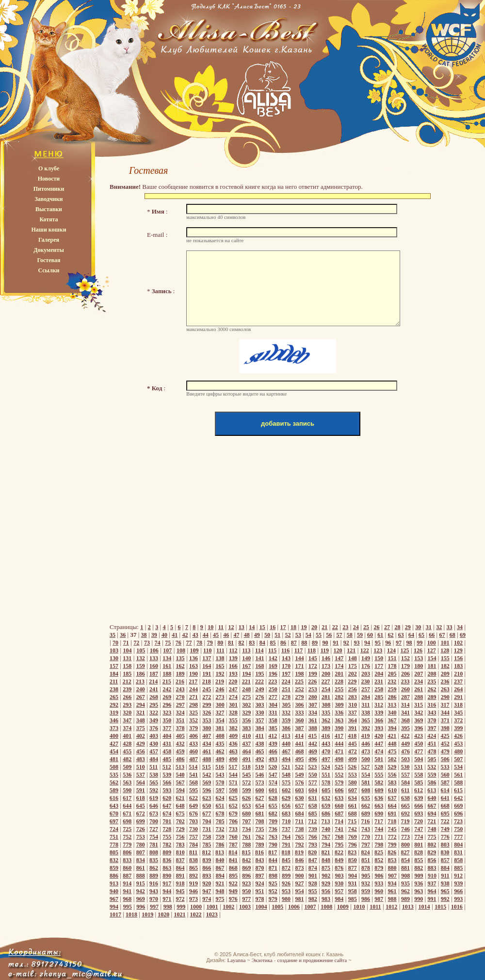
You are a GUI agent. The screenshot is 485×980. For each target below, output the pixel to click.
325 (194, 713)
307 (313, 705)
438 (259, 744)
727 (154, 829)
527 (366, 767)
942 (141, 891)
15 (262, 627)
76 (178, 643)
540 (180, 775)
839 (207, 860)
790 (273, 845)
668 (445, 806)
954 (299, 891)
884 (445, 868)
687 (339, 814)
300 (220, 705)
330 (259, 713)
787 (233, 845)
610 (392, 790)
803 (445, 845)
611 (405, 790)
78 (199, 643)
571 (233, 782)
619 (154, 798)
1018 (131, 914)
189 (180, 674)
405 (180, 736)
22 (335, 627)
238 (114, 689)
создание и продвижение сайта (312, 960)
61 (380, 635)
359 (286, 720)
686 (326, 814)
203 (366, 674)
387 (299, 728)
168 (259, 666)
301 (233, 705)
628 (273, 798)
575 (286, 782)
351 (180, 720)
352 (194, 720)
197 (286, 674)
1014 (424, 907)
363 (339, 720)
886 (114, 876)
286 (392, 697)
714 (339, 821)
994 (114, 907)
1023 (212, 914)
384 (259, 728)
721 (432, 821)
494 (286, 759)
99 (420, 643)
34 (460, 627)
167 (246, 666)
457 (154, 751)
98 (409, 643)
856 (432, 860)
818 (286, 852)
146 (326, 658)
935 (405, 883)
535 (114, 775)
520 (273, 767)
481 (114, 759)
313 (392, 705)
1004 (261, 907)
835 (154, 860)
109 (194, 650)
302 (246, 705)
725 (127, 829)
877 (353, 868)
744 (379, 829)
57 (339, 635)
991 (432, 899)
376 (154, 728)
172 (313, 666)
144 (299, 658)
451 (432, 744)
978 (259, 899)
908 (405, 876)
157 (114, 666)
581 (366, 782)
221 (246, 681)
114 (259, 650)
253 (313, 689)
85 (273, 643)
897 (260, 876)
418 (352, 736)
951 (259, 891)
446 (366, 744)
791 (286, 845)
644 (127, 806)
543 (220, 775)
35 (113, 635)
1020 (163, 914)
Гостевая (48, 260)
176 (366, 666)
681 (259, 814)
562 (114, 782)
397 (432, 728)
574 (273, 782)
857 (445, 860)
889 (154, 876)
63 (401, 635)
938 (445, 883)
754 (154, 837)
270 (180, 697)
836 (167, 860)
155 (445, 658)
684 (299, 814)
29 (408, 627)
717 (379, 821)
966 (458, 891)
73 (147, 643)
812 (207, 852)
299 (207, 705)
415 (312, 736)
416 (326, 736)
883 (432, 868)
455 (127, 751)
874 (313, 868)
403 (154, 736)
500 (366, 759)
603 (300, 790)
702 (180, 821)
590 (127, 790)
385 (273, 728)
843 (259, 860)
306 (300, 705)
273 (220, 697)
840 (220, 860)
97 (399, 643)
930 (339, 883)
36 (123, 635)
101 (445, 643)
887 (127, 876)
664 (392, 806)
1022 (196, 914)
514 (193, 767)
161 (167, 666)
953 (286, 891)
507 (458, 759)
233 (405, 681)
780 (141, 845)
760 (233, 837)
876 (339, 868)
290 (445, 697)
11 (221, 627)
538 (154, 775)
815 (246, 852)
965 (445, 891)
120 (338, 650)
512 (167, 767)
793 (313, 845)
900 (300, 876)
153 (419, 658)
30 (418, 627)
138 (220, 658)
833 (127, 860)
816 (259, 852)
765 (299, 837)
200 (326, 674)
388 (313, 728)
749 (445, 829)
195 (259, 674)
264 (458, 689)
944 (167, 891)
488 (207, 759)
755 (167, 837)
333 (299, 713)
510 (141, 767)
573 (259, 782)
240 (141, 689)
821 (326, 852)
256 (353, 689)
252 (299, 689)
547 (273, 775)
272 (207, 697)
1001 (212, 907)
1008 (326, 907)
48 (247, 635)
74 (158, 643)
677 (207, 814)
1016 (457, 907)
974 (207, 899)
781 (154, 845)
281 (326, 697)
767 (326, 837)
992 (445, 899)
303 (260, 705)
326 (207, 713)
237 (458, 681)
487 (194, 759)
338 (366, 713)
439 (273, 744)
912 (458, 876)
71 (126, 643)
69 (463, 635)
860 (127, 868)
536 (127, 775)
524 (326, 767)
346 (114, 720)
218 (207, 681)
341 (405, 713)
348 (141, 720)
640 (432, 798)
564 (141, 782)
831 (458, 852)
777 (458, 837)
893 (207, 876)
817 (273, 852)
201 (339, 674)
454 (114, 751)
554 (366, 775)
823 (352, 852)
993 (458, 899)
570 (220, 782)
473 (366, 751)
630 (299, 798)
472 (353, 751)
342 (419, 713)
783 (180, 845)
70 (115, 643)
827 (405, 852)
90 (325, 643)
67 (442, 635)
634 (353, 798)
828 (419, 852)
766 (313, 837)
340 (392, 713)
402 (141, 736)
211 (114, 681)
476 (405, 751)
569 (207, 782)
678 (220, 814)
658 (313, 806)
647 (167, 806)
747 (419, 829)
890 (167, 876)
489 (220, 759)
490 (233, 759)
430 (154, 744)
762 (259, 837)
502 (392, 759)
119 (325, 650)
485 (167, 759)
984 (339, 899)
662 (366, 806)
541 (194, 775)
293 (127, 705)
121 (351, 650)
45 (216, 635)
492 (259, 759)
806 (127, 852)
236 (445, 681)
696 (458, 814)
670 (114, 814)
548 (286, 775)
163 (194, 666)
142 (273, 658)
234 (419, 681)
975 (220, 899)
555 (379, 775)
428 (127, 744)
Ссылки (48, 270)
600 (260, 790)
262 (432, 689)
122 (365, 650)
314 (405, 705)
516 (220, 767)
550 (313, 775)
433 (194, 744)
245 (207, 689)
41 (175, 635)
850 (353, 860)
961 (392, 891)
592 (154, 790)
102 (458, 643)
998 (168, 907)
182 (445, 666)
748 (432, 829)
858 (458, 860)
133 (154, 658)
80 (220, 643)
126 (418, 650)
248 (246, 689)
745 (392, 829)
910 (432, 876)
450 (419, 744)
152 (405, 658)
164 (207, 666)
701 (167, 821)
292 (114, 705)
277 (273, 697)
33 (450, 627)
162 (180, 666)
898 (273, 876)
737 (286, 829)
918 (180, 883)
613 (432, 790)
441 (299, 744)
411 (260, 736)
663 (379, 806)
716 (366, 821)
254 (326, 689)
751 (114, 837)
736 (273, 829)
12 (231, 627)
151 (392, 658)
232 (392, 681)
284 (366, 697)
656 (286, 806)
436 (233, 744)
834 (141, 860)
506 (445, 759)
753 (141, 837)
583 (392, 782)
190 (194, 674)
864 (180, 868)
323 (167, 713)
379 (194, 728)
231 (379, 681)
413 (286, 736)
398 (445, 728)
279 (299, 697)
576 (299, 782)
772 (392, 837)
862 (154, 868)
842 (246, 860)
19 (304, 627)
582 (379, 782)
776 (445, 837)
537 (141, 775)
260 (405, 689)
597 (220, 790)
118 (312, 650)
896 (246, 876)
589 (114, 790)
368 (405, 720)
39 (154, 635)
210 (458, 674)
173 (326, 666)
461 (207, 751)
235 (432, 681)
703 (194, 821)
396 (419, 728)
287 (405, 697)
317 (445, 705)
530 (405, 767)
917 (167, 883)
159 (141, 666)
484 (154, 759)
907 (392, 876)
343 (432, 713)
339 (379, 713)
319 (114, 713)
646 (154, 806)
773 (405, 837)
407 (207, 736)
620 (167, 798)
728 (167, 829)
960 (379, 891)
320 (127, 713)
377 (167, 728)
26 (377, 627)
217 (193, 681)
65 (421, 635)
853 (392, 860)
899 (286, 876)
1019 (147, 914)
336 (339, 713)
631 (313, 798)
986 (366, 899)
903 (339, 876)
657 (299, 806)
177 (379, 666)
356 (246, 720)
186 (141, 674)
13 (242, 627)
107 (167, 650)
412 (273, 736)
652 (233, 806)
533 (445, 767)
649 (194, 806)
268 (154, 697)
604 (313, 790)
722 (445, 821)
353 (207, 720)
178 (392, 666)
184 (114, 674)
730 (194, 829)
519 (259, 767)
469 (313, 751)
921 (220, 883)
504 (419, 759)
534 (458, 767)
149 (366, 658)
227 (326, 681)
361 (313, 720)
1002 (228, 907)
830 (445, 852)
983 (326, 899)
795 (339, 845)
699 (141, 821)
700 (154, 821)
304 (273, 705)
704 (207, 821)
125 (405, 650)
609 (379, 790)
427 (114, 744)
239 (127, 689)
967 (114, 899)
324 (180, 713)
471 (339, 751)
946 (194, 891)
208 (432, 674)
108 (181, 650)
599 (246, 790)
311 (365, 705)
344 (445, 713)
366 (379, 720)
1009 (343, 907)
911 (445, 876)
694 (432, 814)
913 (114, 883)
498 (339, 759)
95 (378, 643)
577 (313, 782)
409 (233, 736)
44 (206, 635)
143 (286, 658)
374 (127, 728)
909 (419, 876)
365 (366, 720)
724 (114, 829)
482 (127, 759)
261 (419, 689)
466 (273, 751)
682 (273, 814)
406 (194, 736)
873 (299, 868)
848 (326, 860)
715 (352, 821)
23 (345, 627)
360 (299, 720)
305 (286, 705)
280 (313, 697)
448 (392, 744)
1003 (245, 907)
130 (114, 658)
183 (458, 666)
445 (353, 744)
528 (379, 767)
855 (419, 860)
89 (315, 643)
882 (419, 868)
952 (273, 891)
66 (432, 635)
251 (286, 689)
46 (226, 635)
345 (458, 713)
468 (299, 751)
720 (419, 821)
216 (180, 681)
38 (144, 635)
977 (246, 899)
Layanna (236, 960)
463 (233, 751)
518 (246, 767)
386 (286, 728)
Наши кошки (48, 230)
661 (353, 806)
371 (445, 720)
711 (299, 821)
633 (339, 798)
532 (432, 767)
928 (313, 883)
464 (246, 751)
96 (388, 643)
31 (429, 627)
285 (379, 697)
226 (312, 681)
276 (259, 697)
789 (259, 845)
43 (195, 635)
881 (405, 868)
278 (286, 697)
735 (259, 829)
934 (392, 883)
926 (286, 883)
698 (127, 821)
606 (339, 790)
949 (233, 891)
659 (326, 806)
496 (313, 759)
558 (419, 775)
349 (154, 720)
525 (339, 767)
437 (246, 744)
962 (405, 891)
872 (286, 868)
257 (366, 689)
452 (445, 744)
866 (207, 868)
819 (299, 852)
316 (432, 705)
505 (432, 759)
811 (193, 852)
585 (419, 782)
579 (339, 782)
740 (326, 829)
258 (379, 689)
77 (189, 643)
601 (273, 790)
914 (127, 883)
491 (246, 759)
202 (353, 674)
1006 (294, 907)
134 (167, 658)
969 (141, 899)
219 (220, 681)
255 (339, 689)
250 (273, 689)
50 (267, 635)
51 (277, 635)
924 (259, 883)
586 (432, 782)
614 (445, 790)
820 (312, 852)
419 (366, 736)
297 (180, 705)
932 (366, 883)
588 (458, 782)
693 (419, 814)
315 (419, 705)
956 (326, 891)
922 (233, 883)
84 (262, 643)
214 (153, 681)
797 (366, 845)
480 (458, 751)
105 (141, 650)
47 (236, 635)
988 (392, 899)
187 (154, 674)
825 (379, 852)
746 (405, 829)
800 (405, 845)
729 (180, 829)
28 (397, 627)
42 (185, 635)
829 (432, 852)
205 (392, 674)
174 (339, 666)
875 (326, 868)
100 (432, 643)
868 (233, 868)
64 (411, 635)
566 (167, 782)
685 (313, 814)
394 (392, 728)
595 (194, 790)
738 (299, 829)
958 (353, 891)
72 (136, 643)
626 (246, 798)
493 (273, 759)
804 (458, 845)
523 (312, 767)
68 (453, 635)
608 (366, 790)
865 (194, 868)
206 (405, 674)
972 (180, 899)
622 (194, 798)
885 (458, 868)
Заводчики (49, 199)
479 (445, 751)
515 (207, 767)
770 (366, 837)
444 (339, 744)
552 (339, 775)
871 (273, 868)
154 (432, 658)
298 (194, 705)
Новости (49, 179)
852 (379, 860)
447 (379, 744)
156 (458, 658)
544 (233, 775)
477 (419, 751)
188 (167, 674)
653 (246, 806)
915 (141, 883)
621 (180, 798)
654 (259, 806)
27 (387, 627)
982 (313, 899)
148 (353, 658)
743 (366, 829)
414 (299, 736)
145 (313, 658)
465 (259, 751)
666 (419, 806)
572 (246, 782)
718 (392, 821)
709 (273, 821)
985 (353, 899)
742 (353, 829)
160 (154, 666)
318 (458, 705)
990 (419, 899)
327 (220, 713)
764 (286, 837)
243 (180, 689)
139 (233, 658)
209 (445, 674)
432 (180, 744)
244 (194, 689)
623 (207, 798)
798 (379, 845)
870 (259, 868)
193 (233, 674)
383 (246, 728)
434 (207, 744)
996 (141, 907)
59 (360, 635)
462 (220, 751)
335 (326, 713)
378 (180, 728)
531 (419, 767)
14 (252, 627)
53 (298, 635)
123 (378, 650)
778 (114, 845)
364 (353, 720)
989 (405, 899)
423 (419, 736)
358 (273, 720)
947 (207, 891)
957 (339, 891)
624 (220, 798)
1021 (179, 914)
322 (154, 713)
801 (419, 845)
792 (299, 845)
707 (246, 821)
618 (141, 798)
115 (272, 650)
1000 (196, 907)
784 (194, 845)
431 (167, 744)
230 (366, 681)
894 (220, 876)
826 (392, 852)
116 (285, 650)
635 (366, 798)
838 (194, 860)
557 (405, 775)
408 (220, 736)
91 (336, 643)
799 (392, 845)
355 (233, 720)
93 (356, 643)
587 (445, 782)
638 (405, 798)
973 (194, 899)
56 (329, 635)
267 (141, 697)
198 (299, 674)
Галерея (49, 240)
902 (326, 876)
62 (390, 635)
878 (366, 868)
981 (299, 899)
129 (458, 650)
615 (458, 790)
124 (391, 650)
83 (252, 643)
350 (167, 720)
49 (257, 635)
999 (181, 907)
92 (346, 643)
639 (419, 798)
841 (233, 860)
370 (432, 720)
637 (392, 798)
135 (180, 658)
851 (366, 860)
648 (180, 806)
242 (167, 689)
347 (127, 720)
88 (304, 643)
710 (286, 821)
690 (379, 814)
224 (286, 681)
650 (207, 806)
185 (127, 674)
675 (180, 814)
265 (114, 697)
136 (194, 658)
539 (167, 775)
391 (353, 728)
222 (259, 681)
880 (392, 868)
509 (127, 767)
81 (231, 643)
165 (220, 666)
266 (127, 697)
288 (419, 697)
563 (127, 782)
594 (180, 790)
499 (353, 759)
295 (154, 705)
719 (405, 821)
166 (233, 666)
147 (339, 658)
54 (308, 635)
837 (180, 860)
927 (299, 883)
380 (207, 728)
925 (273, 883)
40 (164, 635)
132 (141, 658)
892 (194, 876)
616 (114, 798)
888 (141, 876)
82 (242, 643)
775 (432, 837)
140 (246, 658)
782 (167, 845)
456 (141, 751)
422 (405, 736)
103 (114, 650)
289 (432, 697)
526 (352, 767)
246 (220, 689)
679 (233, 814)
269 (167, 697)
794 (326, 845)
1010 (359, 907)
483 (141, 759)
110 (207, 650)
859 (114, 868)
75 (168, 643)
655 (273, 806)
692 (405, 814)
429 (141, 744)
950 (246, 891)
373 (114, 728)
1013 (408, 907)
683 (286, 814)
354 (220, 720)
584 (405, 782)
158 (127, 666)
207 (419, 674)
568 (194, 782)
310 (353, 705)
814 (233, 852)
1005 (277, 907)
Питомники (49, 189)
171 (299, 666)
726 (141, 829)
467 (286, 751)
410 (246, 736)
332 (286, 713)
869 (246, 868)
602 (286, 790)
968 (127, 899)
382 (233, 728)
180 (419, 666)
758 (207, 837)
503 (405, 759)
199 (313, 674)
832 (114, 860)
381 (220, 728)
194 (246, 674)
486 (180, 759)
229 (352, 681)
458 (167, 751)
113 (246, 650)
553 (353, 775)
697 (114, 821)
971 (167, 899)
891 (180, 876)
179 (405, 666)
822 (339, 852)
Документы (49, 250)
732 (220, 829)
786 (220, 845)
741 (339, 829)
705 (220, 821)
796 (353, 845)
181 (432, 666)
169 (273, 666)
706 (233, 821)
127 (432, 650)
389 (326, 728)
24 (356, 627)
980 (286, 899)
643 (114, 806)
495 (299, 759)
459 (180, 751)
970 (154, 899)
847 (313, 860)
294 (141, 705)
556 (392, 775)
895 (233, 876)
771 (379, 837)
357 (259, 720)
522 (299, 767)
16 (273, 627)
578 (326, 782)
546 (259, 775)
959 (366, 891)
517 (233, 767)
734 (246, 829)
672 (141, 814)
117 (299, 650)
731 (207, 829)
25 (366, 627)
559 (432, 775)
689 (366, 814)
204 (379, 674)
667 (432, 806)
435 (220, 744)
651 (220, 806)
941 (127, 891)
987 (379, 899)
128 (445, 650)
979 (273, 899)
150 (379, 658)
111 (220, 650)
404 (167, 736)
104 (128, 650)
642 (458, 798)
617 (127, 798)
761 (246, 837)
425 (445, 736)
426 (458, 736)
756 (180, 837)
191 (207, 674)
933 (379, 883)
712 (312, 821)
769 (353, 837)
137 (207, 658)
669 (458, 806)
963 (419, 891)
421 (392, 736)
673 (154, 814)
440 (286, 744)
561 (458, 775)
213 (140, 681)
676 (194, 814)
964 (432, 891)
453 (458, 744)
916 (154, 883)
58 (350, 635)
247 (233, 689)
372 (458, 720)
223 (273, 681)
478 (432, 751)
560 (445, 775)
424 (432, 736)
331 (273, 713)
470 (326, 751)
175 (353, 666)
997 (154, 907)
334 (313, 713)
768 (339, 837)
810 (180, 852)
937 (432, 883)
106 (154, 650)
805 (114, 852)
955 (313, 891)
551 (326, 775)
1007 (310, 907)
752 (127, 837)
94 (367, 643)
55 (319, 635)
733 (233, 829)
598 (233, 790)
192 (220, 674)
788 (246, 845)
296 (167, 705)
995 (128, 907)
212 (127, 681)
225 (299, 681)
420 (379, 736)
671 (127, 814)
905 (366, 876)
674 (167, 814)
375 (141, 728)
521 (286, 767)
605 (326, 790)
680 (246, 814)
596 (207, 790)
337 (353, 713)
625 (233, 798)
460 (194, 751)
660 (339, 806)
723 (458, 821)
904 (353, 876)
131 (127, 658)
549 (299, 775)
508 (114, 767)
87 (294, 643)
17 (283, 627)
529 (392, 767)
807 (141, 852)
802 (432, 845)
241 (154, 689)
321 (141, 713)
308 (326, 705)
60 (370, 635)
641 (445, 798)
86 (283, 643)
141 (259, 658)
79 (210, 643)
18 (293, 627)
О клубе (49, 168)
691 (392, 814)
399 (458, 728)
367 (392, 720)
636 (379, 798)
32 (439, 627)
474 (379, 751)
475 (392, 751)
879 (379, 868)
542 (207, 775)
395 (405, 728)
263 (445, 689)
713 (326, 821)
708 (260, 821)
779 (127, 845)
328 (233, 713)
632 (326, 798)
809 (167, 852)
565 (154, 782)
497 (326, 759)
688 (353, 814)
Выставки (49, 209)
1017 (115, 914)
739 (313, 829)
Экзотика (262, 960)
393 (379, 728)
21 (324, 627)
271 (194, 697)
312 (379, 705)
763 (273, 837)
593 (167, 790)
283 (353, 697)
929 (326, 883)
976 (233, 899)
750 (458, 829)
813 (220, 852)
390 (339, 728)
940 (114, 891)
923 (246, 883)
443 (326, 744)
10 (210, 627)
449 (405, 744)
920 (207, 883)
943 (154, 891)
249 (259, 689)
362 (326, 720)
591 (141, 790)
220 (233, 681)
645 (141, 806)
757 (194, 837)
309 (339, 705)
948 (220, 891)
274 (233, 697)
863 (167, 868)
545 (246, 775)
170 (286, 666)
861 (141, 868)
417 (339, 736)
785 (207, 845)
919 (194, 883)
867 (220, 868)
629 (286, 798)
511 (154, 767)
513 (180, 767)
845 (286, 860)
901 (313, 876)
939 (458, 883)
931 (353, 883)
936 (419, 883)
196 (273, 674)
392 (366, 728)
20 (314, 627)
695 (445, 814)
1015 (440, 907)
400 (114, 736)
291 (458, 697)
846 (299, 860)
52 (288, 635)
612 (419, 790)
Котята (48, 219)
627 (259, 798)
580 (353, 782)
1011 (375, 907)
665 (405, 806)
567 (180, 782)
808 (154, 852)
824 (366, 852)
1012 (391, 907)
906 (379, 876)
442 (313, 744)
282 (339, 697)
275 (246, 697)
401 (127, 736)
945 (180, 891)
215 (167, 681)
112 (233, 650)
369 (419, 720)
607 (353, 790)
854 (405, 860)
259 (392, 689)
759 (220, 837)
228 (339, 681)
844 (273, 860)
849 (339, 860)
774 (419, 837)
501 (379, 759)
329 (246, 713)
